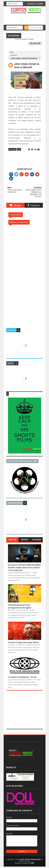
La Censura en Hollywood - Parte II (22, 677)
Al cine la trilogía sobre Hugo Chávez (23, 642)
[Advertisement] (26, 307)
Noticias (14, 55)
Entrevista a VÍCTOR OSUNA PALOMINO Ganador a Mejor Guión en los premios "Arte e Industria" (24, 568)
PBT (33, 863)
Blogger (31, 39)
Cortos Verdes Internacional (30, 859)
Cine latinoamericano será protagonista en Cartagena (20, 606)
